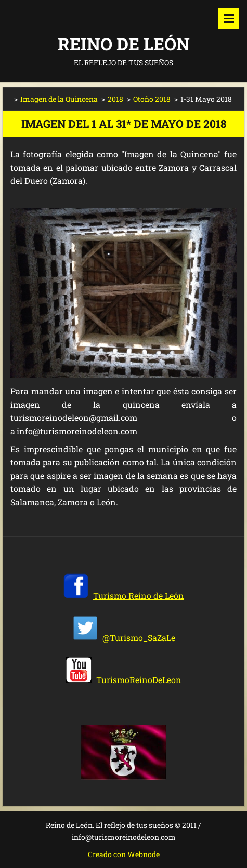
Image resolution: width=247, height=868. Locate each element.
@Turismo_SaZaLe (139, 638)
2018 (115, 99)
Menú (229, 18)
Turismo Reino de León (139, 596)
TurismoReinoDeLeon (139, 680)
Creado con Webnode (124, 854)
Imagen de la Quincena (59, 99)
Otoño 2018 (152, 99)
